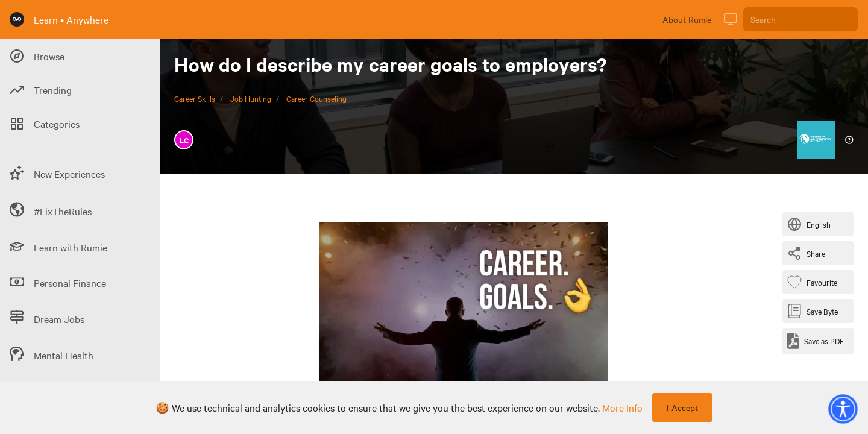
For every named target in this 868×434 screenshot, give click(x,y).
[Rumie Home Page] (17, 19)
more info (622, 407)
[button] (843, 409)
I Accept (682, 407)
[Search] (800, 19)
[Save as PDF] (816, 341)
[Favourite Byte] (815, 282)
